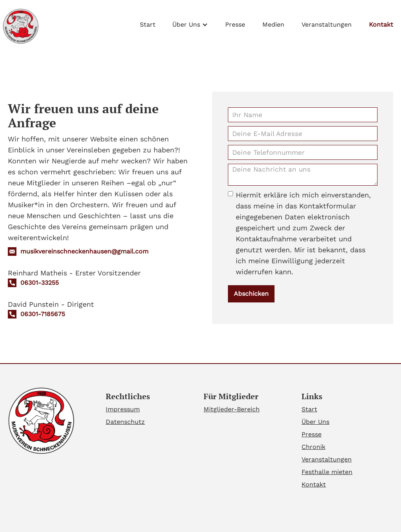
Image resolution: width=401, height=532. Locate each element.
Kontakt (381, 24)
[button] (190, 23)
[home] (20, 26)
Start (148, 24)
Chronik (313, 447)
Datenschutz (125, 422)
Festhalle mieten (327, 472)
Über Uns (315, 422)
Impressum (123, 409)
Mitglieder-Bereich (232, 409)
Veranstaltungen (327, 24)
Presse (235, 24)
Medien (273, 24)
